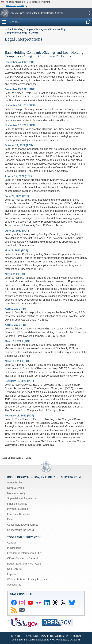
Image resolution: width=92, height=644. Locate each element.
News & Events (16, 488)
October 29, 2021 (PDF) (19, 145)
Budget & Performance (20, 564)
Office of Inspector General (22, 558)
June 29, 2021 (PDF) (17, 196)
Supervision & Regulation (22, 498)
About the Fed (15, 483)
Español (12, 574)
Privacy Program (37, 580)
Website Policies (17, 580)
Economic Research (19, 514)
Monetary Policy (16, 493)
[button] (5, 13)
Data (10, 519)
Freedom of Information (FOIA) (25, 553)
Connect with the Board (20, 530)
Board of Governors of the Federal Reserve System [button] (36, 13)
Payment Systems (17, 509)
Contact (12, 543)
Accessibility (14, 585)
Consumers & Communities (23, 525)
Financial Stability (17, 504)
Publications (14, 548)
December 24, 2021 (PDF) (20, 62)
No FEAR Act (15, 569)
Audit (38, 564)
